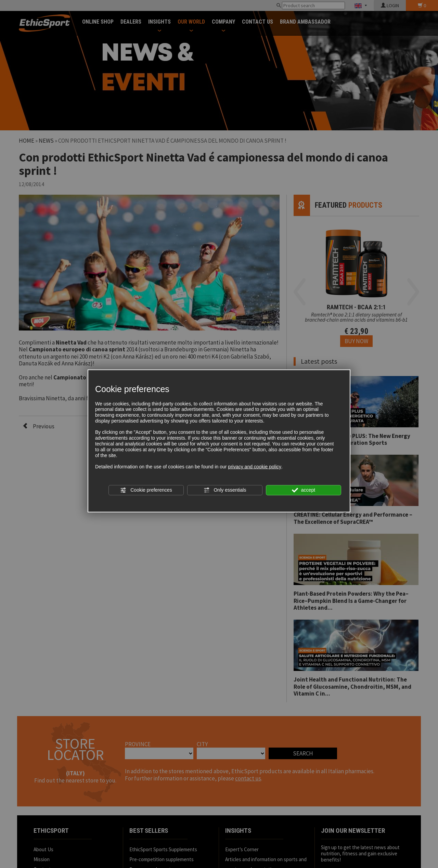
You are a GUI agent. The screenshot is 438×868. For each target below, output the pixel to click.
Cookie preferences (146, 490)
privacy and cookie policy (255, 467)
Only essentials (225, 490)
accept (304, 490)
